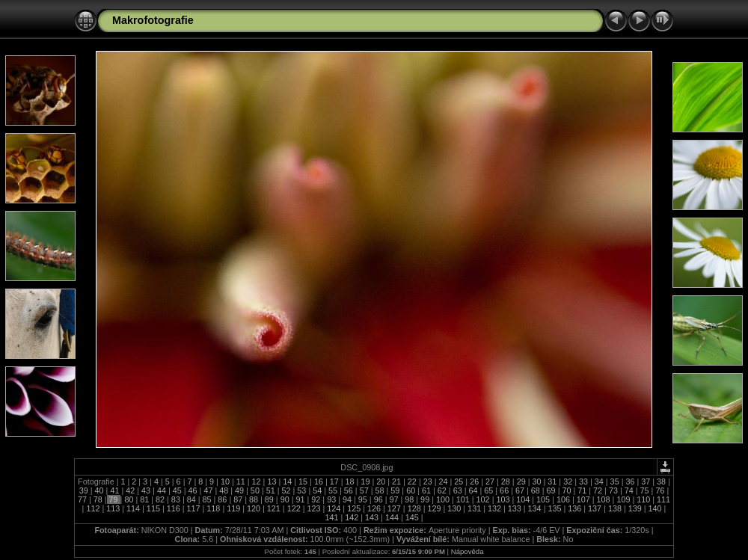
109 (623, 499)
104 (523, 499)
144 (392, 517)
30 (536, 481)
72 (598, 490)
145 (412, 517)
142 (352, 517)
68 (536, 490)
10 (225, 481)
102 (483, 499)
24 (444, 481)
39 (85, 490)
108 (604, 499)
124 (334, 508)
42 (130, 490)
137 (595, 508)
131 (474, 508)
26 (474, 481)
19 (365, 481)
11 (241, 481)
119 (233, 508)
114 (133, 508)
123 (314, 508)
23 (428, 481)
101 (463, 499)
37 (646, 481)
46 (193, 490)
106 (563, 499)
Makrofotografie (153, 20)
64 (473, 490)
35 (615, 481)
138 (615, 508)
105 (543, 499)
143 (372, 517)
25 (459, 481)
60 (411, 490)
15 (303, 481)
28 (506, 481)
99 (425, 499)
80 (129, 499)
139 (635, 508)
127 (394, 508)
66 (504, 490)
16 (319, 481)
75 (645, 490)
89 (269, 499)
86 (222, 499)
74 (629, 490)
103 (503, 499)
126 (374, 508)
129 (434, 508)
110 (643, 499)
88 (254, 499)
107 (583, 499)
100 (443, 499)
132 (494, 508)
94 (347, 499)
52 (286, 490)
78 (98, 499)
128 (414, 508)
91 (301, 499)
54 (317, 490)
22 (412, 481)
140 (655, 508)
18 (350, 481)
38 (661, 481)
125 (354, 508)
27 (490, 481)
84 (191, 499)
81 (144, 499)
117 (194, 508)
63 (458, 490)
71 (582, 490)
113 (113, 508)
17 (334, 481)
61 (426, 490)
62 (442, 490)
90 (285, 499)
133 (515, 508)
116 (174, 508)
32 (568, 481)
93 (331, 499)
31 (552, 481)
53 (301, 490)
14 (287, 481)
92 (316, 499)
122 (294, 508)
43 (146, 490)
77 (83, 499)
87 (238, 499)
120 (254, 508)
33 (583, 481)
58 (380, 490)
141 (332, 517)
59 (395, 490)
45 (177, 490)
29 (521, 481)
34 (599, 481)
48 (224, 490)
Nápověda (467, 551)
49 (239, 490)
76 (660, 490)
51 (271, 490)
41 (114, 490)
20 (381, 481)
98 (409, 499)
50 (255, 490)
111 (662, 499)
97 (393, 499)
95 (363, 499)
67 (520, 490)
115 (153, 508)
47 (208, 490)
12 (257, 481)
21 (396, 481)
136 (574, 508)
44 (162, 490)
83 (176, 499)
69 (551, 490)
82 (160, 499)
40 (99, 490)
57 (364, 490)
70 (566, 490)
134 (535, 508)
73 (613, 490)
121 (274, 508)
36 (630, 481)
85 (207, 499)
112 (93, 508)
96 (378, 499)
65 (488, 490)
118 (213, 508)
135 (554, 508)
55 (333, 490)
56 (349, 490)
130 (454, 508)
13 (272, 481)
